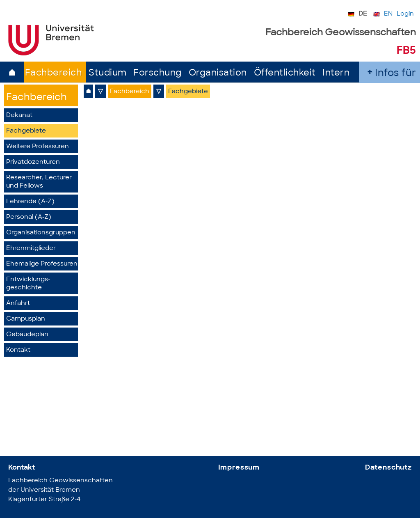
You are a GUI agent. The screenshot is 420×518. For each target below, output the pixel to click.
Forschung (157, 73)
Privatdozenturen (33, 162)
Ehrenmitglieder (31, 249)
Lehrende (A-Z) (30, 202)
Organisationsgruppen (41, 233)
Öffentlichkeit (285, 73)
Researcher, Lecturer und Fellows (39, 182)
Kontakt (18, 350)
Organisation (218, 73)
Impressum (239, 468)
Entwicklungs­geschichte (28, 284)
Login (405, 14)
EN (388, 14)
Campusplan (26, 319)
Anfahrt (18, 304)
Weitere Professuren (38, 147)
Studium (108, 73)
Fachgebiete (26, 131)
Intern (336, 73)
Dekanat (19, 116)
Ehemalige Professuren (42, 264)
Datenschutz (388, 468)
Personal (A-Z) (29, 217)
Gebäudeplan (27, 335)
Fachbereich (54, 73)
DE (363, 14)
